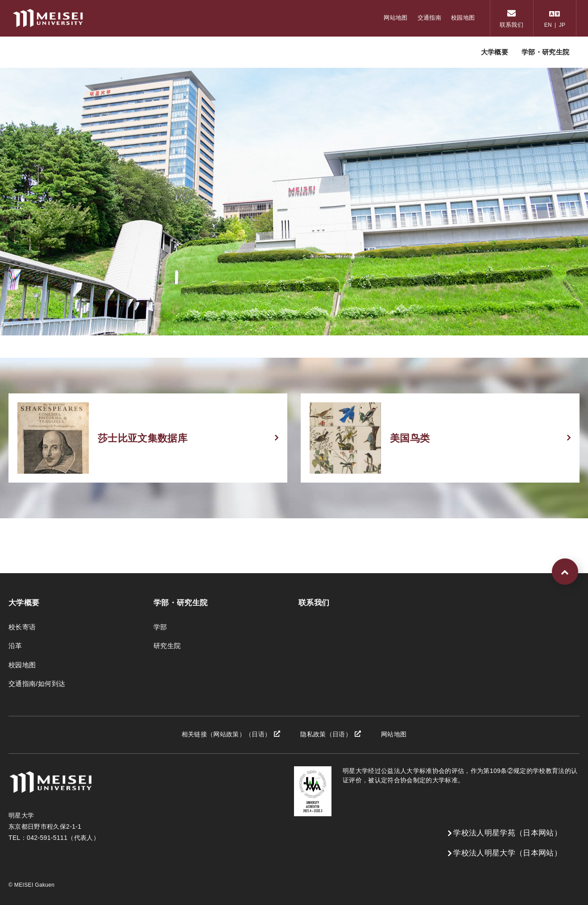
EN (548, 25)
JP (562, 25)
